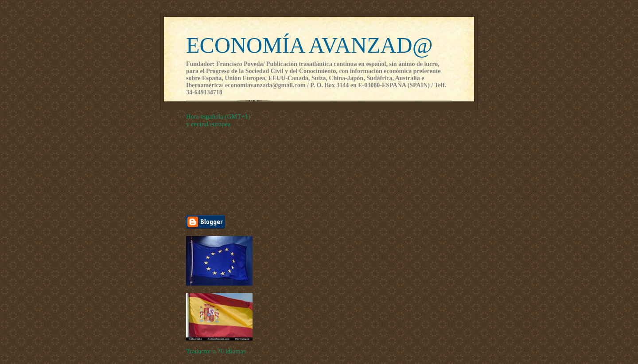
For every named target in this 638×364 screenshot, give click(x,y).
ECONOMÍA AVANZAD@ (309, 45)
